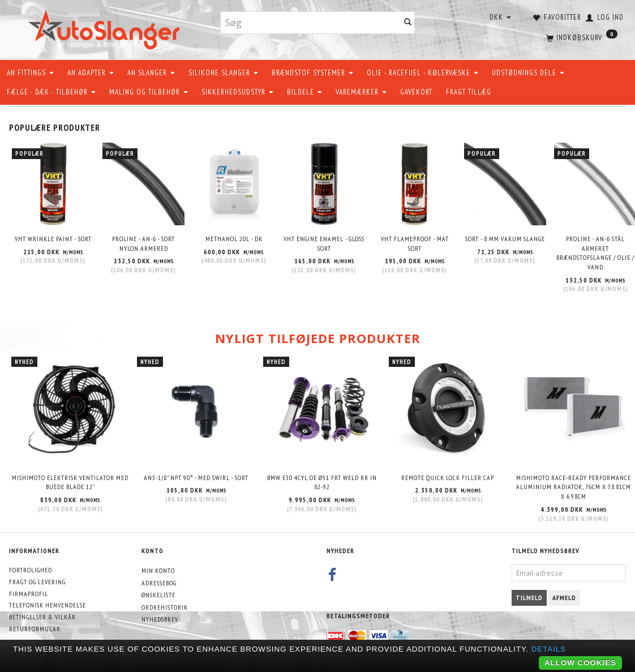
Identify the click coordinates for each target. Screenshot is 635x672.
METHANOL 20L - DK (234, 239)
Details (549, 649)
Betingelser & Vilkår (42, 617)
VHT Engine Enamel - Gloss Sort (324, 243)
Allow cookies (580, 663)
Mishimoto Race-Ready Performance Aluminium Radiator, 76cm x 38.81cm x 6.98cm (574, 487)
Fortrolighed (31, 570)
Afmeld (564, 598)
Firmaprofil (29, 594)
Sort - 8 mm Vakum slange (505, 239)
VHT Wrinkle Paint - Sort (53, 239)
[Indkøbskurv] (581, 37)
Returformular (35, 629)
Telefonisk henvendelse (48, 605)
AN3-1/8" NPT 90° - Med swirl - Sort (196, 478)
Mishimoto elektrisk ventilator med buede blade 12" (70, 482)
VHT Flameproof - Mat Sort (415, 243)
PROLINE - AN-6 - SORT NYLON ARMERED (143, 243)
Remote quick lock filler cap (448, 478)
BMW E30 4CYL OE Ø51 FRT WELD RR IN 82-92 (322, 482)
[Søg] (408, 23)
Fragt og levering (37, 582)
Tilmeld (529, 598)
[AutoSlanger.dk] (106, 27)
